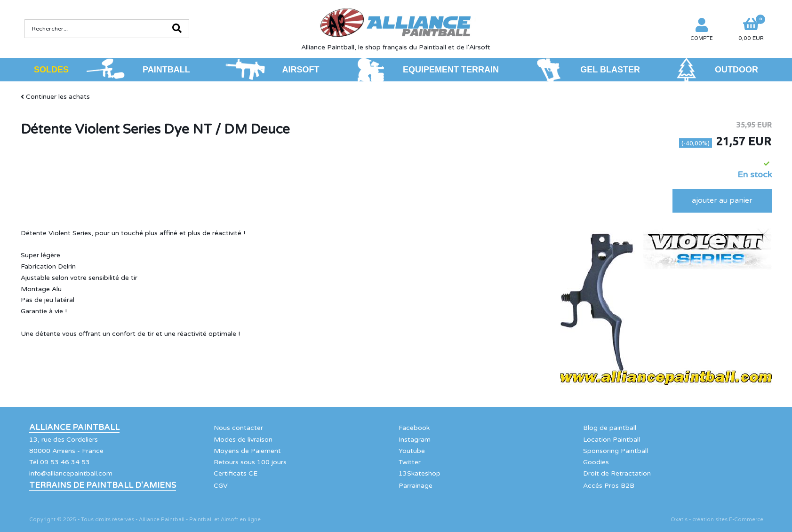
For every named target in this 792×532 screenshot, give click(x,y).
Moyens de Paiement (247, 451)
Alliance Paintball (74, 428)
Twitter (410, 462)
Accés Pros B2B (609, 486)
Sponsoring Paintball (616, 451)
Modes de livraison (243, 440)
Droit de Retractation (617, 473)
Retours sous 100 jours (250, 462)
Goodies (596, 462)
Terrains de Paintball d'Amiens (103, 485)
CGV (221, 486)
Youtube (412, 451)
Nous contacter (238, 428)
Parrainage (416, 486)
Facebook (414, 428)
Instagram (415, 440)
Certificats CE (236, 473)
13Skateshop (420, 473)
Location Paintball (612, 440)
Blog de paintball (610, 428)
